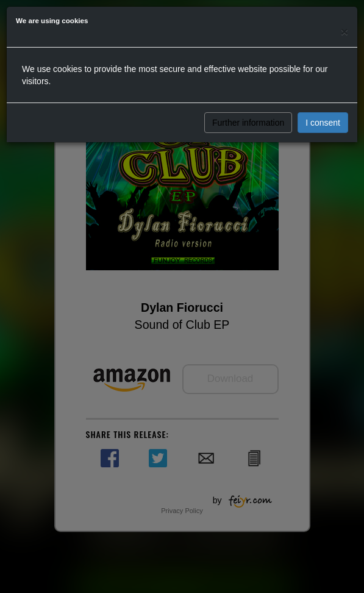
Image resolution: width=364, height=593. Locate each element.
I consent (323, 123)
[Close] (344, 31)
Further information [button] (248, 123)
